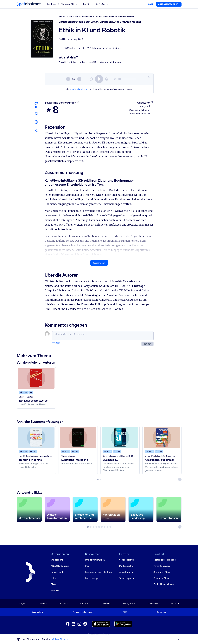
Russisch (84, 603)
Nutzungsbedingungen (83, 612)
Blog (87, 566)
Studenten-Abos (162, 572)
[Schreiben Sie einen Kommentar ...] (103, 336)
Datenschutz (37, 612)
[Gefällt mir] (36, 105)
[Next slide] (180, 479)
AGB (125, 612)
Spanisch (64, 603)
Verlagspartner (127, 560)
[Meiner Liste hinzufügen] (36, 122)
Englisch (23, 603)
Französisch (153, 603)
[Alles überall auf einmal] (162, 437)
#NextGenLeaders (60, 566)
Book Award (57, 572)
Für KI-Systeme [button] (102, 4)
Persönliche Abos (162, 566)
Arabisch (175, 603)
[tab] (98, 479)
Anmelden (56, 343)
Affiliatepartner (127, 572)
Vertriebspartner (127, 578)
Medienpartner (127, 566)
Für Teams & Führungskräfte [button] (63, 4)
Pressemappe (92, 578)
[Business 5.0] (120, 437)
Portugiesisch (129, 603)
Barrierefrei (161, 612)
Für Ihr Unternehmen (164, 584)
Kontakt (55, 590)
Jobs (53, 578)
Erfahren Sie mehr (60, 639)
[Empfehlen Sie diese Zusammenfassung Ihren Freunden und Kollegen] (36, 130)
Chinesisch (105, 603)
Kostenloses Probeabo (165, 560)
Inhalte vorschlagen (95, 560)
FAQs (53, 584)
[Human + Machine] (36, 437)
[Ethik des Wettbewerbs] (36, 378)
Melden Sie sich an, (79, 89)
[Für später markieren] (36, 114)
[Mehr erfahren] (78, 102)
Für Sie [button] (86, 4)
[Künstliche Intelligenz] (78, 437)
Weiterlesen (99, 263)
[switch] (99, 79)
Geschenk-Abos (161, 578)
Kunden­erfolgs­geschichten (98, 572)
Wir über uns (57, 560)
